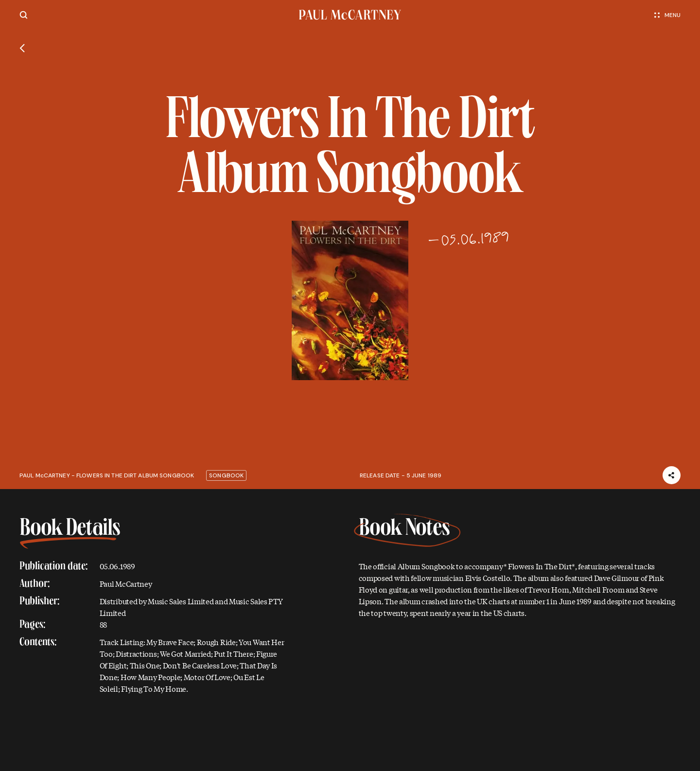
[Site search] (24, 15)
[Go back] (22, 48)
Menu (667, 15)
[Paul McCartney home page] (350, 15)
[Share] (672, 475)
